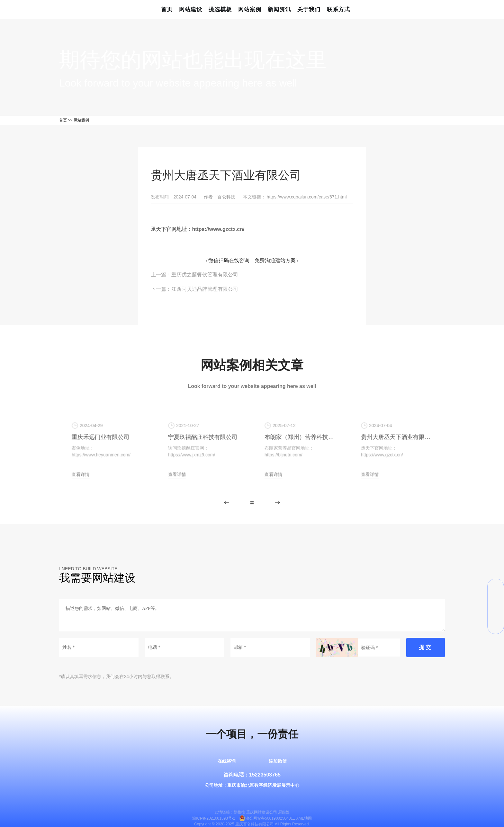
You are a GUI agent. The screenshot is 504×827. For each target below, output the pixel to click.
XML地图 (304, 818)
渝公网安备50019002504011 (270, 818)
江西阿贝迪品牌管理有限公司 (205, 289)
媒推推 (239, 812)
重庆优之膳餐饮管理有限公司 (205, 275)
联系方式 (338, 9)
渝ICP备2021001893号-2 (214, 818)
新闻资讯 (279, 9)
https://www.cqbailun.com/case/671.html (307, 197)
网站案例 (250, 9)
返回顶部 (496, 626)
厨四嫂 (284, 812)
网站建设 (191, 9)
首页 (167, 9)
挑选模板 (220, 9)
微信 (496, 587)
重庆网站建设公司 (262, 812)
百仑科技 (226, 197)
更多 (252, 503)
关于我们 (309, 9)
